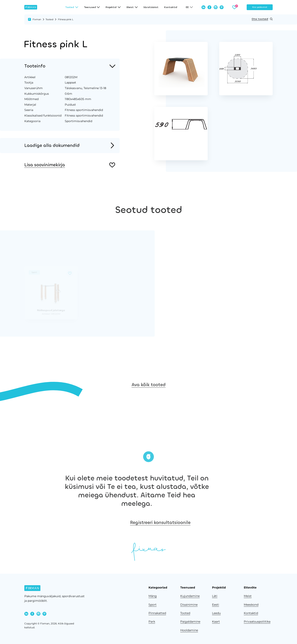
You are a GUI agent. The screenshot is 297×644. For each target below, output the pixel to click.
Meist (248, 596)
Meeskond (251, 605)
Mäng (153, 596)
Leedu (216, 613)
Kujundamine (190, 596)
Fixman (37, 19)
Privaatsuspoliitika (257, 622)
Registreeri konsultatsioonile (234, 523)
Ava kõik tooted (149, 409)
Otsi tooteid (262, 19)
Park (152, 622)
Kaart (216, 622)
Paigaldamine (190, 622)
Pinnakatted (157, 613)
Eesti (216, 605)
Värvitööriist (151, 7)
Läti (215, 596)
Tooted (49, 19)
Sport (153, 605)
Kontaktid (171, 7)
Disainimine (189, 605)
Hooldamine (189, 630)
